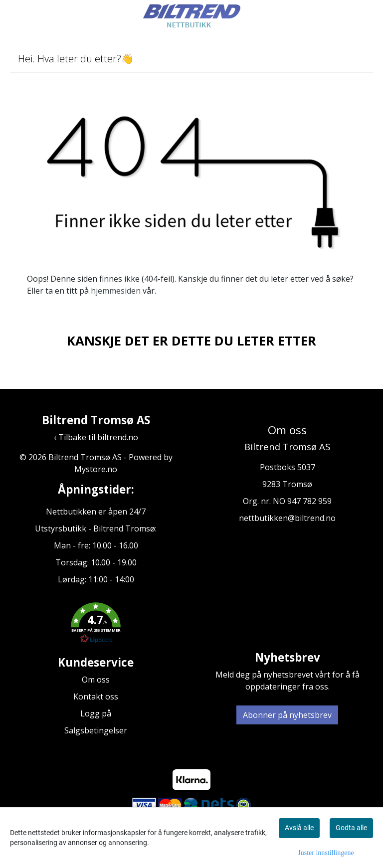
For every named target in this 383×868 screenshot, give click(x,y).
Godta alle (351, 828)
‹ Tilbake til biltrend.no (96, 437)
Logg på (96, 713)
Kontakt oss (96, 696)
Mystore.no (96, 469)
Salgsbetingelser (96, 730)
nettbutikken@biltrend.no (287, 518)
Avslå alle (299, 828)
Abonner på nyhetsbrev (287, 715)
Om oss (96, 680)
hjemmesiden (116, 291)
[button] (96, 625)
